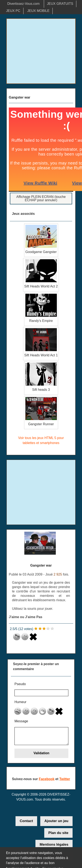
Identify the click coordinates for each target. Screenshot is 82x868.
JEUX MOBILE (38, 11)
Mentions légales (54, 845)
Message (21, 721)
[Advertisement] (41, 51)
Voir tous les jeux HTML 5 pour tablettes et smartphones (41, 440)
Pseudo (20, 684)
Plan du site (58, 833)
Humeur (20, 702)
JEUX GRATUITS (60, 4)
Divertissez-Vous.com (23, 4)
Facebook (47, 779)
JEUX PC (13, 11)
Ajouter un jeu (56, 821)
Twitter (65, 779)
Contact (26, 821)
